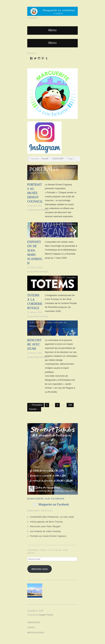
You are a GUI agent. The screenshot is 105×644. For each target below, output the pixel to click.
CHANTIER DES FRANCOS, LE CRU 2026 (52, 517)
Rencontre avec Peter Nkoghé (45, 526)
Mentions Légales (36, 633)
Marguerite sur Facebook (46, 499)
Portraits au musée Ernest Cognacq (35, 193)
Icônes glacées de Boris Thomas (46, 522)
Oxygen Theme (46, 615)
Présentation (34, 623)
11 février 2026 (34, 312)
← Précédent (36, 405)
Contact (31, 628)
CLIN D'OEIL (35, 323)
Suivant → (34, 409)
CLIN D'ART (59, 167)
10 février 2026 (34, 353)
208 (70, 405)
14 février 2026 (34, 206)
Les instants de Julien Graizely (45, 531)
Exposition (71, 167)
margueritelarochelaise (38, 210)
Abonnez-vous (39, 569)
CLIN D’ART (58, 159)
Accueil (45, 159)
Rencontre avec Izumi (34, 344)
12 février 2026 (34, 268)
